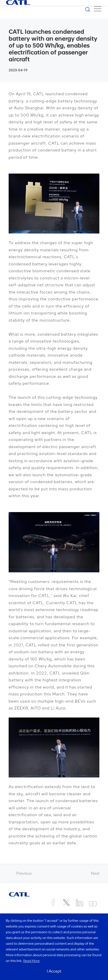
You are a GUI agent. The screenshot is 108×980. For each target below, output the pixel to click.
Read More (31, 961)
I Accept (54, 971)
